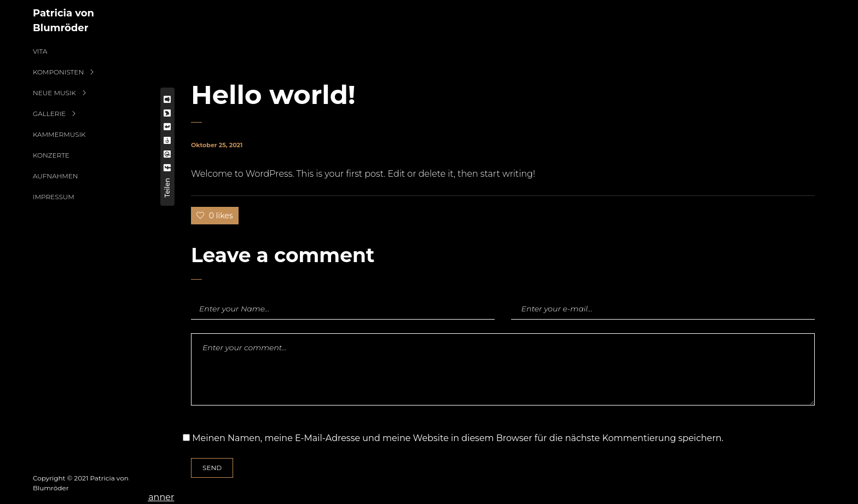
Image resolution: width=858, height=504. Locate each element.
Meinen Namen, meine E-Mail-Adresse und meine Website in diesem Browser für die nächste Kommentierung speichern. (458, 438)
